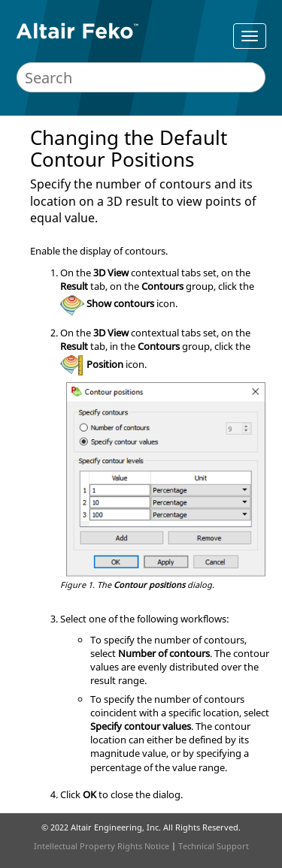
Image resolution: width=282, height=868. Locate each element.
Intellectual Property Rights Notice (102, 846)
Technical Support (214, 846)
